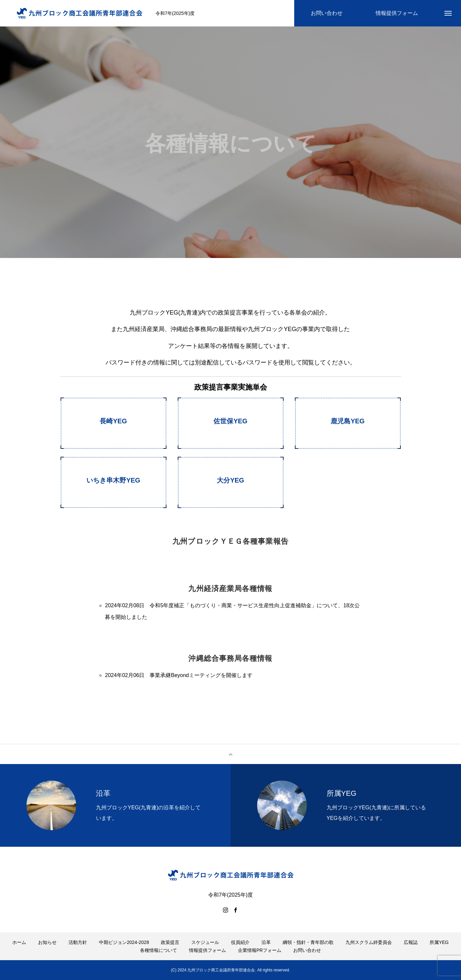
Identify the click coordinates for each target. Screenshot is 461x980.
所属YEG (439, 942)
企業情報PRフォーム (260, 950)
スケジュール (205, 942)
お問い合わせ (307, 950)
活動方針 (78, 942)
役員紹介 (240, 942)
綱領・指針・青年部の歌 (308, 942)
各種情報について (159, 950)
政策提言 (170, 942)
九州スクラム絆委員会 (369, 942)
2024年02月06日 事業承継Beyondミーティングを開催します (179, 675)
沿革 (266, 942)
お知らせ (47, 942)
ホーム (19, 942)
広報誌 (411, 942)
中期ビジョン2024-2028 (124, 942)
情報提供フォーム (207, 950)
